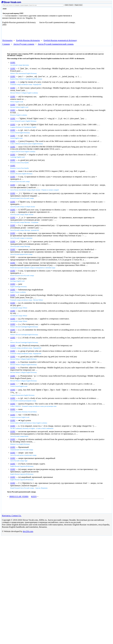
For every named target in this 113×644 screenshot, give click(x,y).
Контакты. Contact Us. (12, 516)
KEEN (34, 496)
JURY (13, 63)
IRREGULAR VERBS (19, 496)
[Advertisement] (92, 22)
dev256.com (28, 531)
